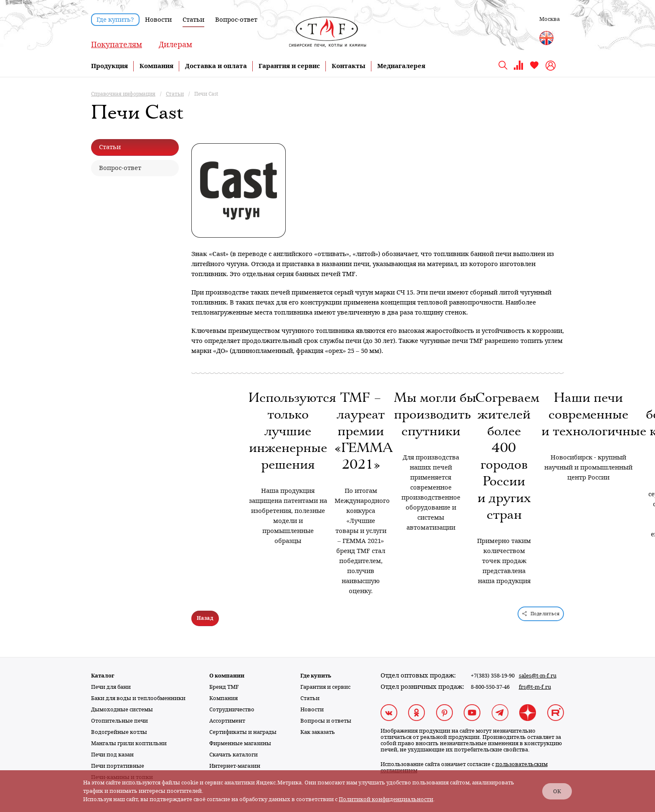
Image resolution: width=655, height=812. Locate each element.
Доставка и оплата (216, 66)
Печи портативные (118, 766)
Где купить (316, 676)
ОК (557, 791)
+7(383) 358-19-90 (493, 676)
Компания (156, 66)
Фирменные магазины (240, 743)
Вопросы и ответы (326, 721)
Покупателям (117, 44)
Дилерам (175, 44)
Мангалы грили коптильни (129, 743)
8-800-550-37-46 (490, 687)
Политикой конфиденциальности (386, 799)
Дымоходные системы (122, 709)
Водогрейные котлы (119, 732)
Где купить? (115, 20)
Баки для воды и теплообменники (138, 698)
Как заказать (318, 732)
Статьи (193, 20)
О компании (227, 676)
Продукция (109, 66)
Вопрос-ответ (236, 20)
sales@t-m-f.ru (538, 676)
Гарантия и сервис (289, 66)
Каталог (103, 676)
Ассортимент (227, 721)
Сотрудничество (232, 709)
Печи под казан (112, 755)
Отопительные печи (119, 721)
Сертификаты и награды (243, 732)
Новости (158, 20)
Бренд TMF (224, 687)
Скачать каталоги (234, 755)
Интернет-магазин (235, 766)
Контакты (349, 66)
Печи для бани (111, 687)
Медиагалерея (401, 66)
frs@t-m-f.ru (535, 687)
